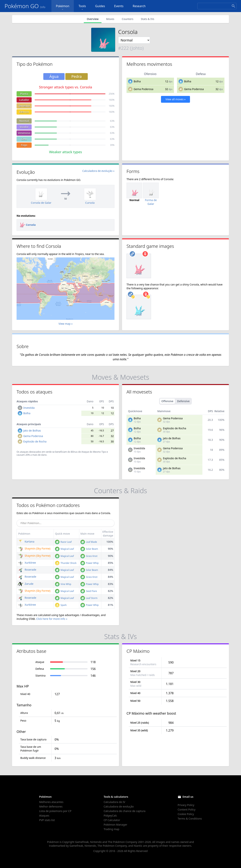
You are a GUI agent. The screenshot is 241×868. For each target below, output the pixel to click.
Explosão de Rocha (35, 441)
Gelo (24, 139)
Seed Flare (89, 591)
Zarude (26, 584)
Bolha (137, 81)
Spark (61, 605)
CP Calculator (112, 820)
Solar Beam (89, 549)
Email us (188, 797)
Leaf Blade (89, 542)
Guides (100, 6)
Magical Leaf (64, 549)
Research (139, 6)
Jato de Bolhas (32, 431)
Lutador (24, 100)
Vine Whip (63, 584)
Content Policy (187, 809)
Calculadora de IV (114, 802)
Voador (24, 127)
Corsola (28, 225)
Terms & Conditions (190, 819)
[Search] (217, 6)
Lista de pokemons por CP (55, 811)
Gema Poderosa (144, 89)
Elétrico (24, 112)
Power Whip (90, 563)
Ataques (44, 816)
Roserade (27, 570)
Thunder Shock (66, 563)
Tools (82, 8)
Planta (24, 94)
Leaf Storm (89, 598)
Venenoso (24, 133)
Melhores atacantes (51, 802)
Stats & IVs (148, 19)
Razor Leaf (63, 542)
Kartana (26, 542)
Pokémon (63, 8)
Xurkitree (27, 563)
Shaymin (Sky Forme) (34, 548)
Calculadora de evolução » (98, 171)
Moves (110, 19)
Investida (29, 408)
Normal (24, 121)
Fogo (24, 145)
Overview (93, 19)
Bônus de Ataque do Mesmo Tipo (88, 452)
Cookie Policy (186, 814)
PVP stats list (47, 820)
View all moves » (176, 99)
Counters (128, 19)
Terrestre (24, 106)
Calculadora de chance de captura (124, 811)
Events (119, 6)
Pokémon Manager (115, 825)
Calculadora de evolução (119, 806)
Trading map (111, 829)
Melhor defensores (51, 806)
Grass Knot (89, 556)
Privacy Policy (186, 805)
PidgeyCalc (110, 816)
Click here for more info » (52, 619)
